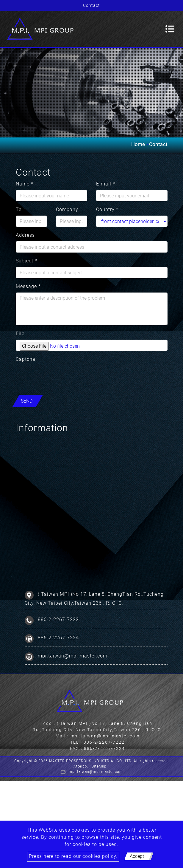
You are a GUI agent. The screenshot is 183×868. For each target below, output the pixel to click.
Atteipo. (81, 766)
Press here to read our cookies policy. (73, 856)
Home (138, 144)
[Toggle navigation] (170, 29)
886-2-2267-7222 (58, 619)
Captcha (26, 359)
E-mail (106, 184)
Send (27, 401)
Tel (19, 209)
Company (67, 209)
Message (28, 286)
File (20, 334)
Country (107, 209)
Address (25, 235)
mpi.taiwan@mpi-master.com (73, 656)
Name (25, 184)
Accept (137, 856)
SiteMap (99, 766)
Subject (26, 261)
